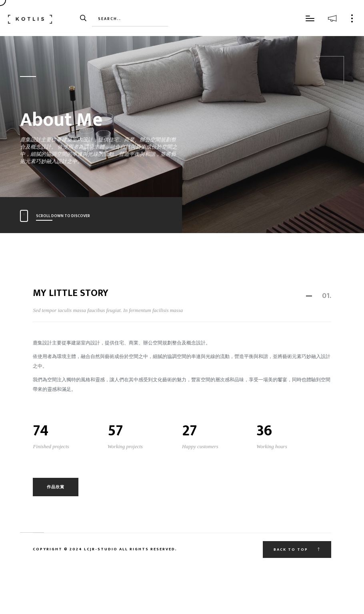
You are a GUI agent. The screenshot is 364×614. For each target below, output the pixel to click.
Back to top (297, 550)
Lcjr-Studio (100, 549)
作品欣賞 (56, 487)
